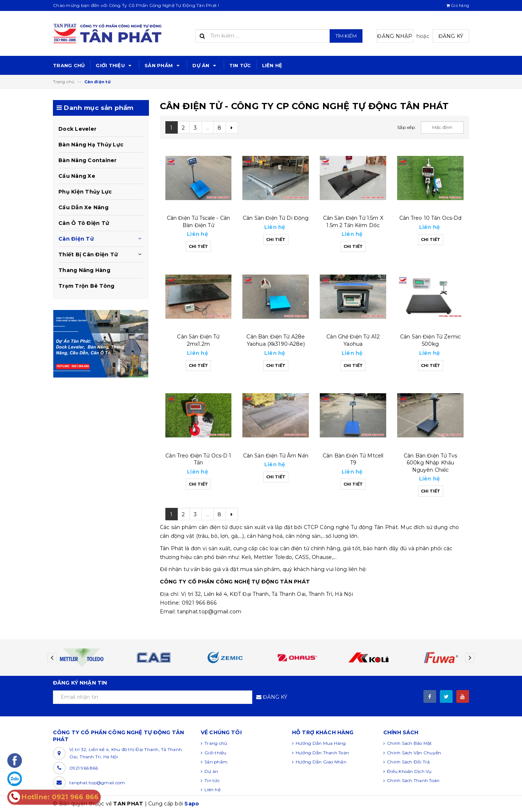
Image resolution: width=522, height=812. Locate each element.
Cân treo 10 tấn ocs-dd (431, 218)
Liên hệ (272, 65)
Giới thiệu (115, 66)
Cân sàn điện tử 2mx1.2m (198, 340)
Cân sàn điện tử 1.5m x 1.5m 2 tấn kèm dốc (353, 222)
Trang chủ (69, 65)
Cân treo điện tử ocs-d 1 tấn (198, 459)
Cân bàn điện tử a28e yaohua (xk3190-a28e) (276, 340)
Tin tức (240, 65)
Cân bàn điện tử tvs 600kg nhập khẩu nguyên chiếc (430, 463)
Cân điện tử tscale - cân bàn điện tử (198, 222)
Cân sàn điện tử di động (276, 218)
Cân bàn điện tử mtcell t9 (353, 459)
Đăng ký (451, 36)
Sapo (192, 804)
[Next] (232, 127)
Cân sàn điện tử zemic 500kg (430, 340)
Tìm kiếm (346, 36)
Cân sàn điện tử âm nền (276, 456)
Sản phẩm (163, 66)
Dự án (205, 66)
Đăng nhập (395, 36)
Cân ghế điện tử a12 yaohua (353, 340)
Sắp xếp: (406, 127)
